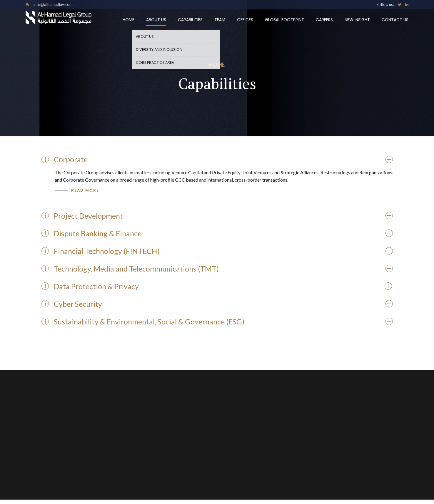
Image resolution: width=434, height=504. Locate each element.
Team (220, 20)
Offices (245, 20)
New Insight (357, 20)
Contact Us (395, 20)
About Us (156, 20)
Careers (324, 20)
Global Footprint (284, 20)
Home (128, 20)
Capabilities (190, 20)
